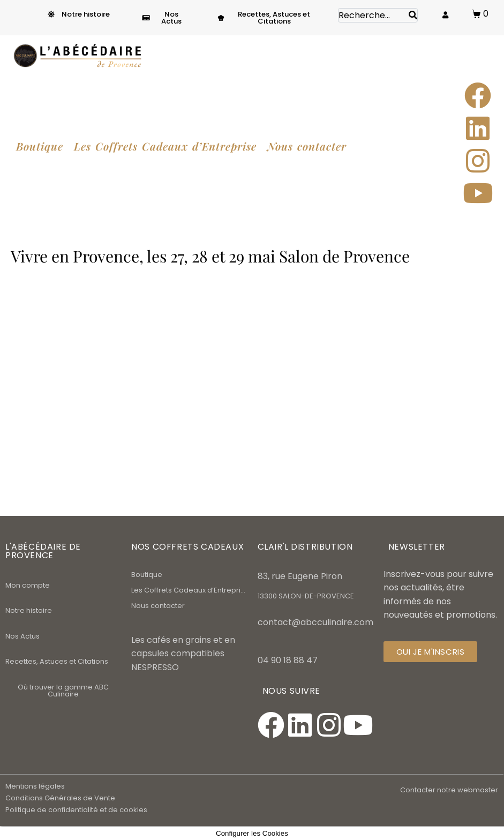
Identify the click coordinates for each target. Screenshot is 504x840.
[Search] (413, 15)
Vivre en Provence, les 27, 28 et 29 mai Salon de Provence (210, 256)
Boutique (147, 575)
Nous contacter (158, 606)
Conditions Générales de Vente (60, 798)
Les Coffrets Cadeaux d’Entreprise (189, 590)
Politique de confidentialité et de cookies (76, 810)
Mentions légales (35, 786)
